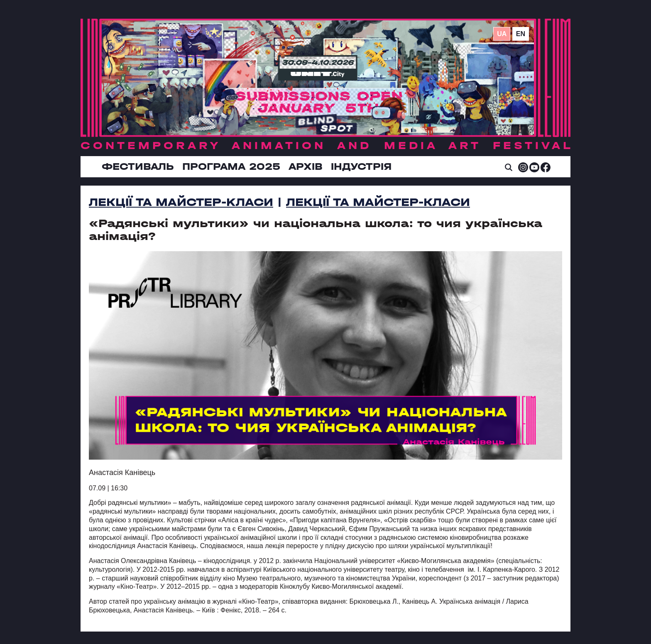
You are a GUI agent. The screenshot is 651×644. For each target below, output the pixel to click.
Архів (306, 167)
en (521, 34)
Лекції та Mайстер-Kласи (181, 202)
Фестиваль (138, 167)
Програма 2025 (231, 167)
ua (502, 34)
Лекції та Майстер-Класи (378, 202)
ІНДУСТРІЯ (361, 167)
